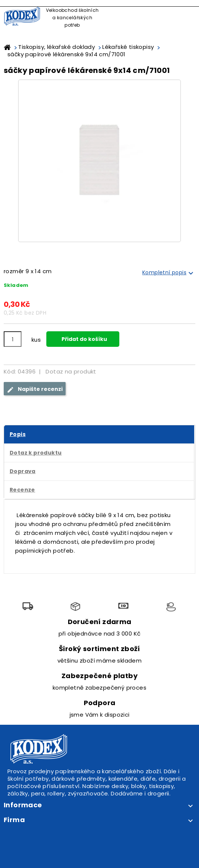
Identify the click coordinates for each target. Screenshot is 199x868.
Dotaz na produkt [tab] (71, 371)
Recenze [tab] (22, 490)
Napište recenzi (35, 389)
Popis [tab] (18, 434)
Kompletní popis (169, 273)
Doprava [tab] (23, 471)
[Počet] (13, 339)
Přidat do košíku (84, 339)
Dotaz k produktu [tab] (36, 453)
